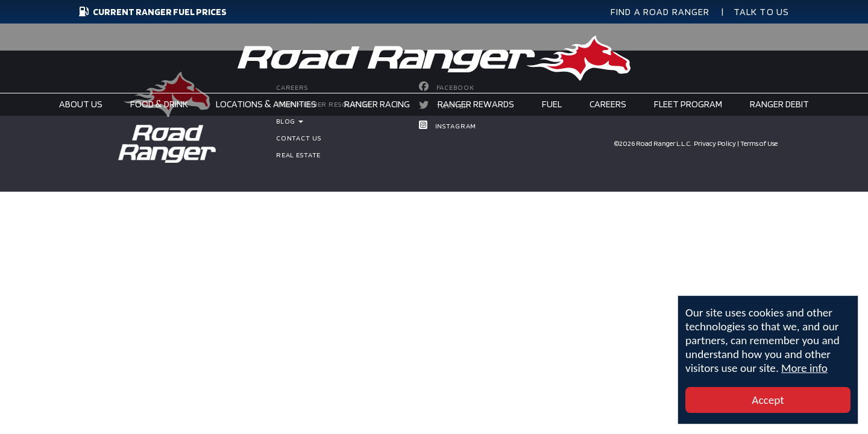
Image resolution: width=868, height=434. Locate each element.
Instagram (456, 126)
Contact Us (299, 138)
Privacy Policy (715, 143)
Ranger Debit (779, 104)
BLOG (290, 121)
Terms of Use (759, 143)
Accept (768, 400)
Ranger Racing (377, 104)
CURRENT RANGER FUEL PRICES (151, 12)
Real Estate (298, 155)
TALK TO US (762, 12)
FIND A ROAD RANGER (660, 12)
